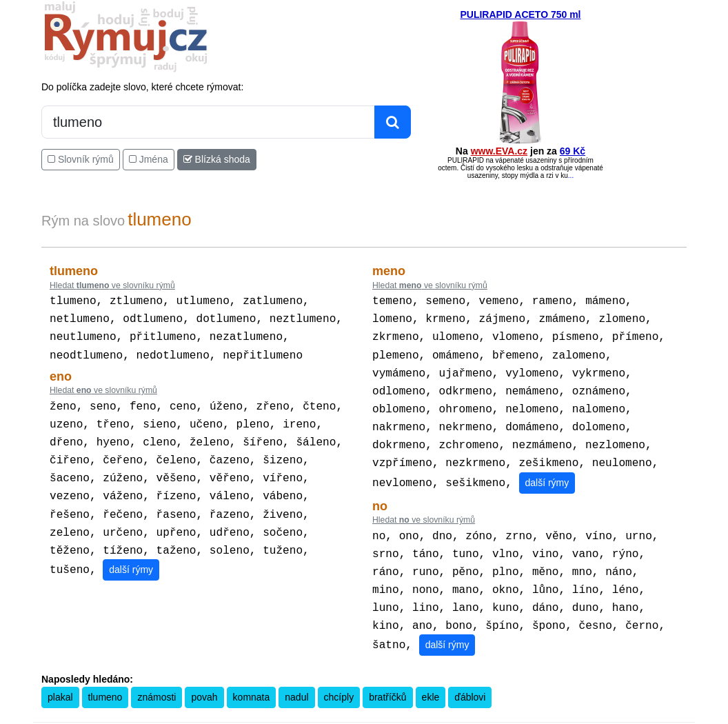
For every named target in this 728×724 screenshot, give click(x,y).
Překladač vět (385, 714)
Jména (149, 159)
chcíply (339, 675)
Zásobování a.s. (584, 714)
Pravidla (299, 714)
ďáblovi (470, 675)
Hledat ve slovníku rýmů (112, 285)
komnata (252, 675)
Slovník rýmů (81, 159)
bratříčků (387, 675)
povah (204, 675)
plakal (60, 675)
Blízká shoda (217, 159)
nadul (296, 675)
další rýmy (131, 552)
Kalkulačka (337, 714)
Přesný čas (432, 714)
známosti (156, 675)
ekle (431, 675)
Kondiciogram (481, 714)
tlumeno (105, 675)
